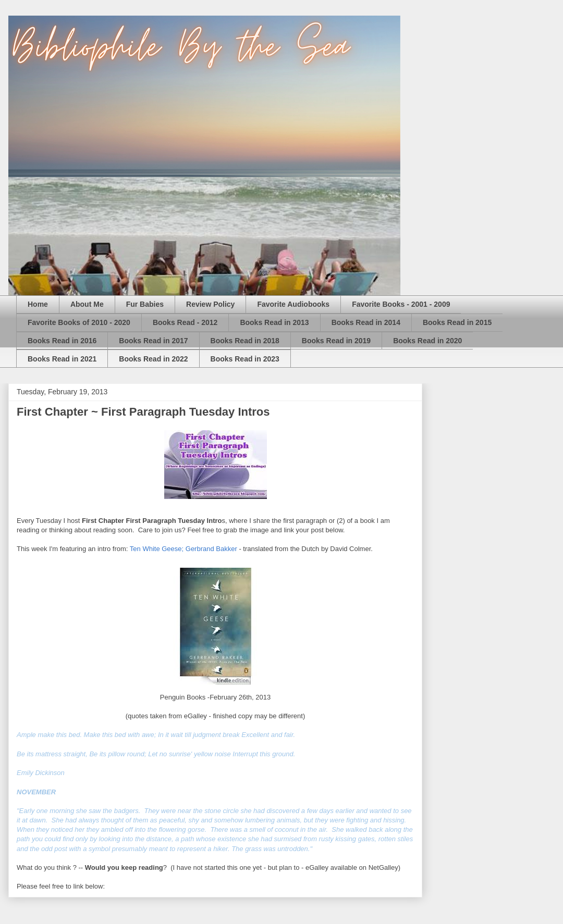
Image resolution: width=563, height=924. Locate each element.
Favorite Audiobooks (293, 304)
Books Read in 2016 (62, 341)
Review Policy (210, 304)
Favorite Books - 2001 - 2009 (401, 304)
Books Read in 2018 (245, 341)
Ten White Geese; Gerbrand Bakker (183, 549)
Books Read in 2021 (62, 359)
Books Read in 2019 (336, 341)
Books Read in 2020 (427, 341)
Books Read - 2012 (185, 322)
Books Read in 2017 (153, 341)
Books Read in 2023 (245, 359)
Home (38, 304)
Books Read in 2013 (274, 322)
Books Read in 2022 (153, 359)
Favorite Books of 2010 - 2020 (79, 322)
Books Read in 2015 (457, 322)
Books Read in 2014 (366, 322)
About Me (87, 304)
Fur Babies (145, 304)
